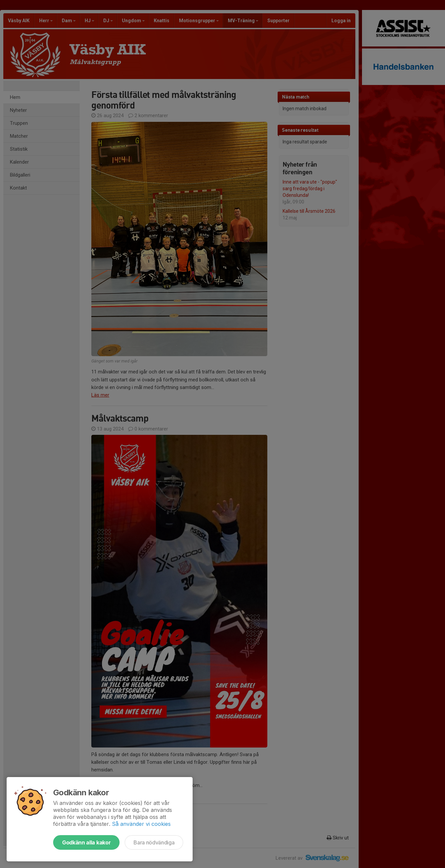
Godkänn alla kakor (86, 842)
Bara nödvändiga (154, 842)
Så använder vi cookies (141, 824)
